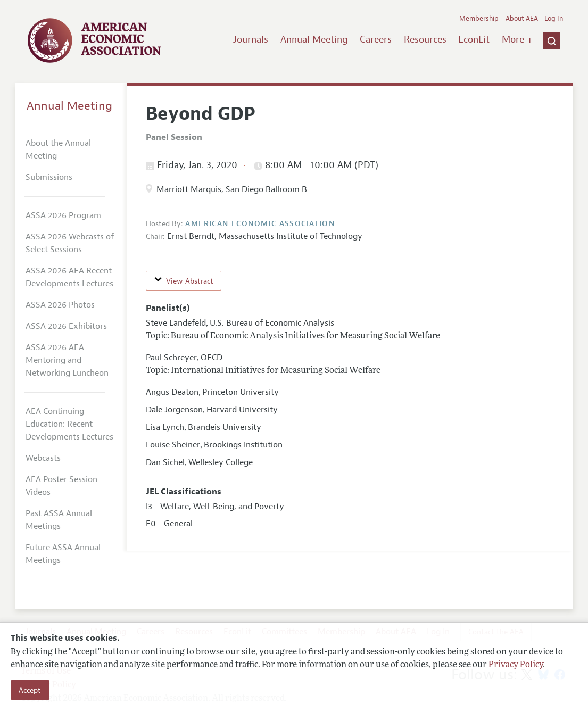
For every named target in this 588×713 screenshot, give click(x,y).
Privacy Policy (516, 665)
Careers (376, 39)
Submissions (49, 177)
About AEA (522, 19)
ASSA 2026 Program (63, 215)
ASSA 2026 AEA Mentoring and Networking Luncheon (67, 360)
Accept (30, 690)
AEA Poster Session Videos (61, 486)
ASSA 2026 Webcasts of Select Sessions (70, 243)
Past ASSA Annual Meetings (59, 520)
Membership (479, 19)
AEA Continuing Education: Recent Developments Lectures (69, 424)
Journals (251, 39)
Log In (554, 19)
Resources (425, 39)
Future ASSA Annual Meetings (63, 554)
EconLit (474, 39)
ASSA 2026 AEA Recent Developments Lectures (69, 277)
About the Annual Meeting (58, 150)
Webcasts (43, 458)
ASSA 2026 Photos (60, 305)
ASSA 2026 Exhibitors (66, 326)
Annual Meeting (314, 39)
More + (517, 39)
